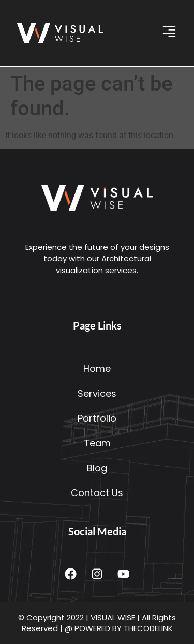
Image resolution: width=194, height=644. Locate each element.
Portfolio (97, 418)
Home (97, 369)
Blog (97, 468)
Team (97, 443)
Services (97, 393)
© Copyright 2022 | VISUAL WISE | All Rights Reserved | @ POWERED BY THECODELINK (97, 623)
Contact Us (97, 493)
